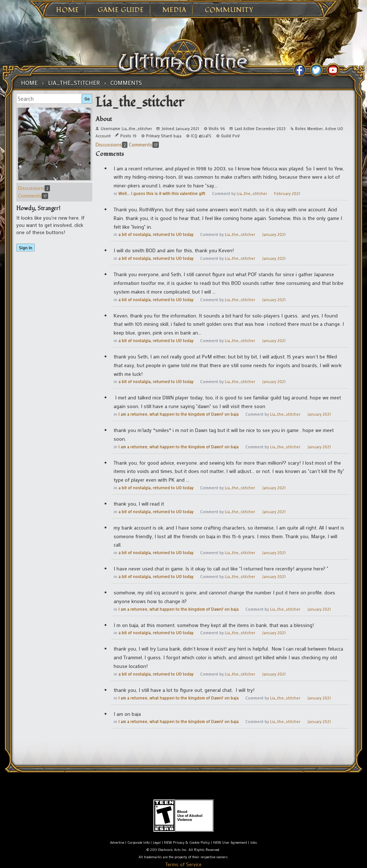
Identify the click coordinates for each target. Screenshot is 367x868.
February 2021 (287, 194)
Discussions (34, 188)
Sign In (26, 248)
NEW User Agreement (230, 842)
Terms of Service (183, 864)
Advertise (117, 842)
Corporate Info (138, 842)
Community (229, 10)
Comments (33, 196)
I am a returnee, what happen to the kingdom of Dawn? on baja (178, 414)
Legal (157, 842)
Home (68, 10)
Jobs (254, 842)
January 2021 (274, 234)
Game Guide (121, 10)
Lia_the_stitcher (252, 194)
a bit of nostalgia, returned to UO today (156, 234)
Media (174, 10)
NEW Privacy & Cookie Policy (187, 842)
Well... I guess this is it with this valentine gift (162, 194)
